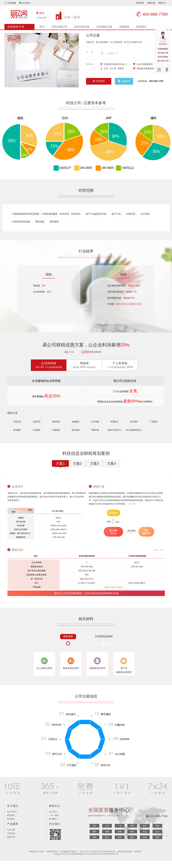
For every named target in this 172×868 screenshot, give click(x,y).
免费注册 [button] (151, 3)
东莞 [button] (120, 837)
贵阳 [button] (120, 831)
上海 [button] (107, 826)
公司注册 (11, 830)
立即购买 (99, 81)
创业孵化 (53, 819)
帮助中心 (162, 3)
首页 (42, 27)
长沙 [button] (157, 831)
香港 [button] (157, 837)
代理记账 (11, 833)
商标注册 (11, 837)
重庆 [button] (94, 831)
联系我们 (142, 27)
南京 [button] (157, 826)
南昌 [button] (94, 837)
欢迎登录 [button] (140, 3)
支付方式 (53, 812)
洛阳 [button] (145, 837)
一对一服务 (54, 815)
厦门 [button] (107, 837)
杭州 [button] (145, 826)
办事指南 (124, 27)
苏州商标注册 (104, 27)
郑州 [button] (132, 831)
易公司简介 (12, 812)
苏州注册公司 (59, 27)
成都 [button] (107, 831)
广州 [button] (120, 826)
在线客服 (12, 3)
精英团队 (11, 815)
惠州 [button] (132, 837)
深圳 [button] (132, 826)
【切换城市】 (42, 18)
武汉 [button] (145, 831)
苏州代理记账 (82, 27)
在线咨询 (124, 81)
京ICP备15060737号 (111, 854)
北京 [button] (94, 826)
